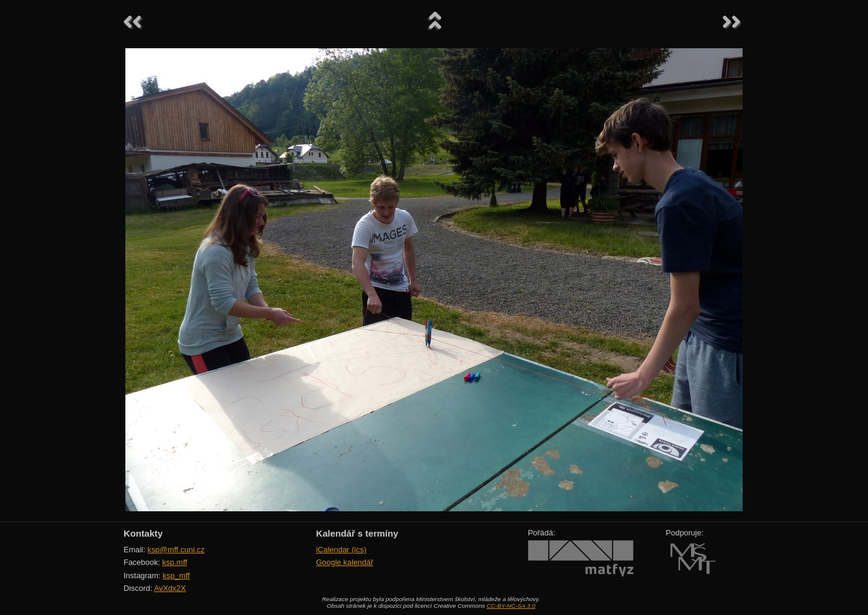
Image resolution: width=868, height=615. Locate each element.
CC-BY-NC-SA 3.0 (511, 606)
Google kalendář (344, 562)
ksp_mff (176, 576)
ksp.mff (175, 562)
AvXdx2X (170, 588)
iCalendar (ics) (341, 550)
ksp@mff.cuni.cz (176, 550)
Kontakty (143, 533)
